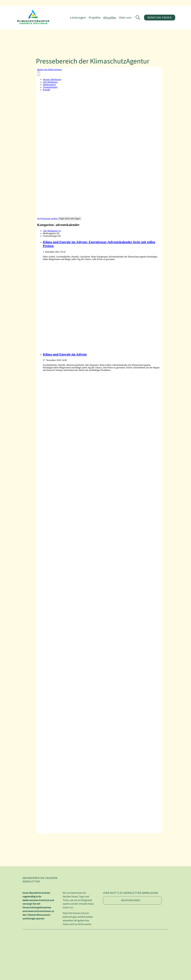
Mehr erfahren (131, 900)
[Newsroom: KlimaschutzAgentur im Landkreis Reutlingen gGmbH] (99, 450)
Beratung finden (160, 17)
